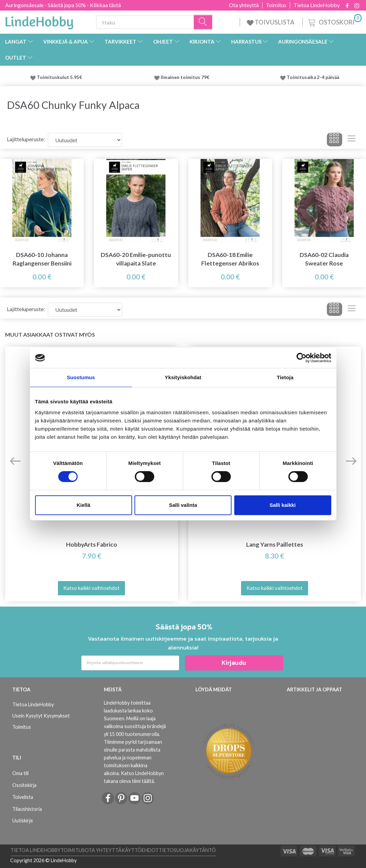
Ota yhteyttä (244, 5)
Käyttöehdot (140, 850)
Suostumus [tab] (81, 377)
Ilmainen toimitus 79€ (186, 77)
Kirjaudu (234, 663)
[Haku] (203, 22)
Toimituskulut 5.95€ (59, 77)
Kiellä (83, 505)
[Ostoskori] (334, 21)
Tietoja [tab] (285, 377)
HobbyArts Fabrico (92, 544)
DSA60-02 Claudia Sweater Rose (324, 259)
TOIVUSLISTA (271, 22)
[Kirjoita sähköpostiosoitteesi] (130, 663)
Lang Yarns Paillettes (275, 544)
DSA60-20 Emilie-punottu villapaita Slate (136, 259)
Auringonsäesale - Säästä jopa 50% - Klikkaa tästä (63, 5)
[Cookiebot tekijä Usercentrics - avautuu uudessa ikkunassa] (301, 358)
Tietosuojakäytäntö (187, 850)
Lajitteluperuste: (26, 139)
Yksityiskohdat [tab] (183, 377)
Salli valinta (183, 505)
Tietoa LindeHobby (317, 5)
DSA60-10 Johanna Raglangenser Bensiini (42, 259)
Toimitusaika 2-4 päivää (313, 77)
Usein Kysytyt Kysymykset (41, 716)
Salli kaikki (283, 505)
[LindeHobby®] (39, 21)
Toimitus (276, 5)
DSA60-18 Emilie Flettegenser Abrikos (230, 259)
